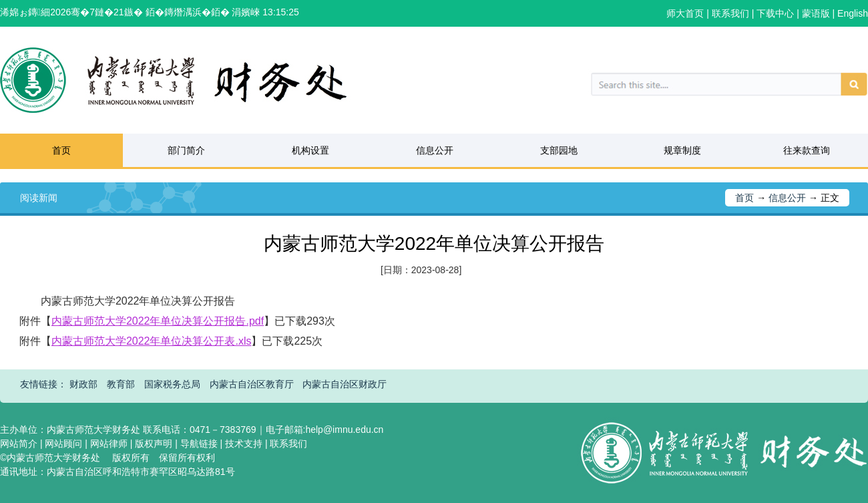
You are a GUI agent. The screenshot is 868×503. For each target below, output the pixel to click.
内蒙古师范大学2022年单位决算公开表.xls (152, 341)
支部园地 (559, 150)
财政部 (83, 384)
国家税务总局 (172, 384)
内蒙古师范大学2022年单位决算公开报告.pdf (158, 321)
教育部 (121, 384)
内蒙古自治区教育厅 (252, 384)
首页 (61, 150)
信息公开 (435, 150)
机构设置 (310, 150)
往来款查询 (807, 150)
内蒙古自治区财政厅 (345, 384)
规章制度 (682, 150)
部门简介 (186, 150)
